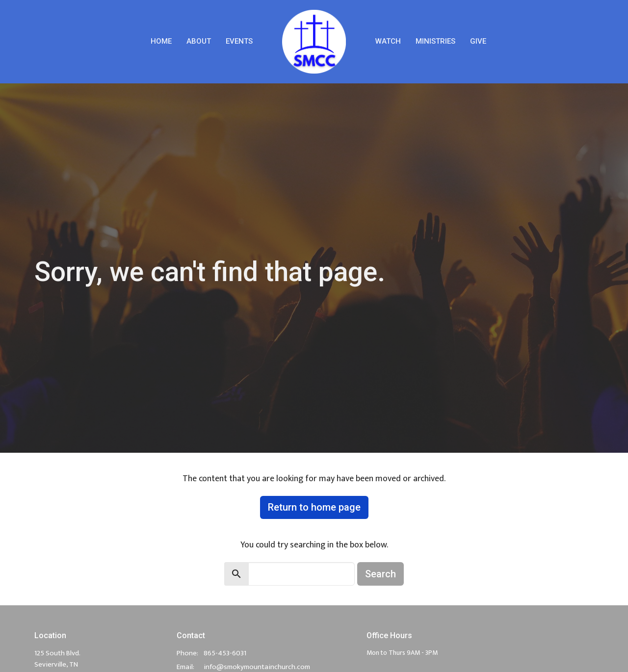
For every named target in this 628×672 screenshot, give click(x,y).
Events (239, 41)
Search (380, 574)
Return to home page (314, 507)
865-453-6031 (225, 653)
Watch (388, 41)
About (199, 41)
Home (161, 41)
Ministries (435, 41)
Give (478, 41)
